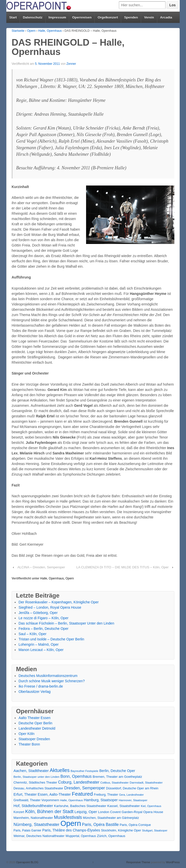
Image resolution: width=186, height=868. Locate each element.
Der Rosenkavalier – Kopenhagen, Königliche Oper (59, 602)
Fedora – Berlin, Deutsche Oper (43, 629)
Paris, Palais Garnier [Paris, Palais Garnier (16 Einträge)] (27, 830)
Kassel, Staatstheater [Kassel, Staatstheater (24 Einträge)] (124, 806)
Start (13, 17)
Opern (31, 31)
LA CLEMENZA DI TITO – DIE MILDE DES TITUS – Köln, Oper (122, 567)
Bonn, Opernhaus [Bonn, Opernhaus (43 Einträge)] (76, 776)
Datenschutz (33, 17)
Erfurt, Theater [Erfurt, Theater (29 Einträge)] (25, 794)
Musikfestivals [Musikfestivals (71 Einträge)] (68, 817)
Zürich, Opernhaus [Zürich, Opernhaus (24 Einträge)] (111, 836)
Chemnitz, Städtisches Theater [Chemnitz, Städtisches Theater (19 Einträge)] (35, 783)
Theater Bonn (29, 744)
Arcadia (166, 17)
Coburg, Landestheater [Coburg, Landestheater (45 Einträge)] (79, 782)
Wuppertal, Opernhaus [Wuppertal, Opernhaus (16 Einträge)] (81, 836)
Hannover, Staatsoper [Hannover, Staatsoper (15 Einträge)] (133, 800)
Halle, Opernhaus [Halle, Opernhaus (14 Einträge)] (71, 800)
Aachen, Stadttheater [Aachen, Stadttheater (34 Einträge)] (31, 771)
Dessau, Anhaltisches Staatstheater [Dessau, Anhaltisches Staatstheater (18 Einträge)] (38, 788)
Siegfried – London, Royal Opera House (50, 607)
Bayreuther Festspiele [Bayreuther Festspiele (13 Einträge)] (85, 771)
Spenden (131, 17)
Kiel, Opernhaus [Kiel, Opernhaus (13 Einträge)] (151, 806)
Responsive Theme (138, 862)
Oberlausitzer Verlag (34, 692)
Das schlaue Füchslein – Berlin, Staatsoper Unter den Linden (66, 623)
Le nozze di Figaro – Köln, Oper (43, 618)
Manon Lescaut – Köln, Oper (41, 650)
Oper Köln (26, 734)
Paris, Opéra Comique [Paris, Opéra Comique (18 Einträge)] (135, 825)
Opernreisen (82, 17)
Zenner (71, 64)
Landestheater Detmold (37, 728)
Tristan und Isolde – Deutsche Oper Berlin (51, 639)
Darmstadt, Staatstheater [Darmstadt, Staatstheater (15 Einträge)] (146, 782)
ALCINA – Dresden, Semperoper (41, 567)
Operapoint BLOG (27, 862)
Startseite (18, 31)
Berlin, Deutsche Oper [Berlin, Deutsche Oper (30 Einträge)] (117, 771)
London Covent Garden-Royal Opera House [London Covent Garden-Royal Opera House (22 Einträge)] (130, 812)
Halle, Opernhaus (50, 31)
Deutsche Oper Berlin (35, 723)
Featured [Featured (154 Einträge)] (82, 794)
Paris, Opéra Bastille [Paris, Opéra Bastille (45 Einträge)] (100, 825)
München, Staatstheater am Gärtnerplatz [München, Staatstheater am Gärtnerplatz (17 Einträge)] (111, 818)
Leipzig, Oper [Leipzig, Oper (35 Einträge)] (86, 812)
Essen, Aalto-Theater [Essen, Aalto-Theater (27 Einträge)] (54, 794)
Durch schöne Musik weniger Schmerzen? (51, 681)
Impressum (57, 17)
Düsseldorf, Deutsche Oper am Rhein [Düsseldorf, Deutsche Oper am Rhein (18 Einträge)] (132, 788)
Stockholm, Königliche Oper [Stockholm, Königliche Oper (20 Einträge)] (121, 830)
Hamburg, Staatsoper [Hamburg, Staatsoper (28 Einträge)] (101, 800)
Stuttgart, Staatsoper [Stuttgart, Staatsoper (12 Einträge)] (155, 830)
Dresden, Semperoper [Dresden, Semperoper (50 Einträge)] (85, 788)
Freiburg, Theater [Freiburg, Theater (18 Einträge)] (106, 795)
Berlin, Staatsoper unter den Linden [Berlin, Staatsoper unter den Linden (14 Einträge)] (36, 777)
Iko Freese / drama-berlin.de (41, 686)
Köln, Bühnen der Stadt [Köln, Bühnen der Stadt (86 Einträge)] (49, 811)
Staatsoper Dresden (34, 739)
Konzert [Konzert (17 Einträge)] (19, 812)
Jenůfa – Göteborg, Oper (38, 613)
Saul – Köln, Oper (32, 634)
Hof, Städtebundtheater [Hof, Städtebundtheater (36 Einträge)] (33, 806)
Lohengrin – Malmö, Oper (38, 644)
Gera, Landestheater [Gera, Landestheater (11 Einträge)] (131, 795)
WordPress (173, 862)
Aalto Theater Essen (34, 718)
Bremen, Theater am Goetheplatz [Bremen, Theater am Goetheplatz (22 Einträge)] (117, 777)
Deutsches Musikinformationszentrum (48, 676)
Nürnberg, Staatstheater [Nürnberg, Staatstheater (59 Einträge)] (36, 825)
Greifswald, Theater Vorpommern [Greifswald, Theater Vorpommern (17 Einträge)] (36, 800)
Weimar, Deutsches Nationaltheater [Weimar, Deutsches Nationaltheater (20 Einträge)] (39, 836)
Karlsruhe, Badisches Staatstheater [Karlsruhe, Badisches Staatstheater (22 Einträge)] (80, 806)
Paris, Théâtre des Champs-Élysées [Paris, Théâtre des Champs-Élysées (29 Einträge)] (71, 830)
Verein (149, 17)
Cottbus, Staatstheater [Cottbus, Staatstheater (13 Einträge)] (114, 783)
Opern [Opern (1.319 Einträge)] (71, 823)
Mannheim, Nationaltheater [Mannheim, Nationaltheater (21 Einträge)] (33, 818)
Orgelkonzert (108, 17)
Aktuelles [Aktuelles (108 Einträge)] (60, 770)
